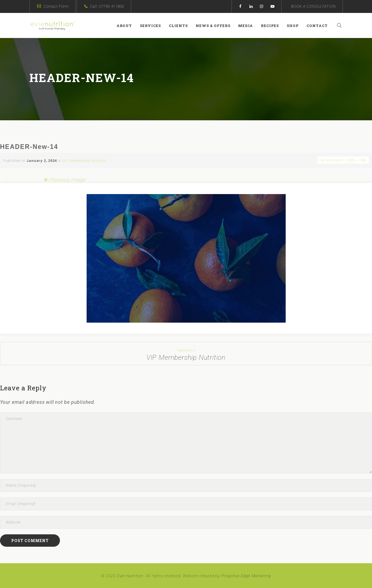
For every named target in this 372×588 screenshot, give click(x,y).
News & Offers (215, 26)
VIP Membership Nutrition (84, 161)
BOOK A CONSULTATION (314, 6)
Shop (295, 26)
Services (153, 26)
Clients (181, 26)
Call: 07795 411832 (107, 6)
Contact (320, 26)
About (127, 26)
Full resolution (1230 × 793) (343, 160)
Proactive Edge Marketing (246, 576)
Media (248, 26)
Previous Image (64, 180)
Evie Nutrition (130, 576)
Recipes (272, 26)
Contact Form (56, 6)
